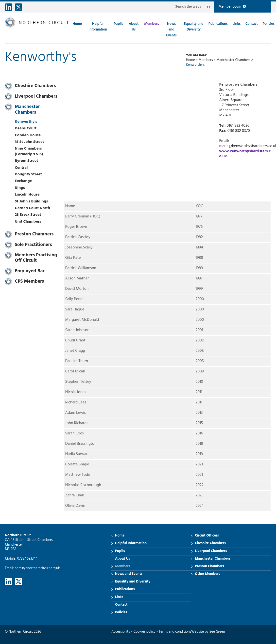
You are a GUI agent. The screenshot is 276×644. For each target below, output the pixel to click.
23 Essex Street (28, 215)
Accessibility (121, 632)
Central (21, 168)
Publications (218, 24)
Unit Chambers (28, 222)
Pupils (119, 24)
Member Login (232, 7)
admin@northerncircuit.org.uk (37, 569)
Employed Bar (30, 272)
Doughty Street (28, 175)
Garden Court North (32, 208)
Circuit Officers (207, 536)
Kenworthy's (26, 122)
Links (237, 24)
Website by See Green (208, 632)
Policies (269, 24)
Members (152, 24)
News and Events (171, 30)
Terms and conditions (175, 632)
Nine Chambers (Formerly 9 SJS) (29, 152)
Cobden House (28, 136)
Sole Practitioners (33, 245)
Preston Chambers (34, 235)
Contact (252, 24)
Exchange (23, 181)
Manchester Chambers (233, 60)
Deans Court (26, 129)
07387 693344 (27, 559)
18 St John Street (29, 142)
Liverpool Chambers (36, 97)
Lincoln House (27, 195)
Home (77, 24)
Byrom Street (26, 161)
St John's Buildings (31, 202)
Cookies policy (145, 632)
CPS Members (29, 282)
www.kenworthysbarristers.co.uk (245, 154)
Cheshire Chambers (35, 86)
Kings (20, 188)
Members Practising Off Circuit (36, 258)
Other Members (207, 574)
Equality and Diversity (194, 27)
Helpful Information (98, 27)
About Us (134, 27)
